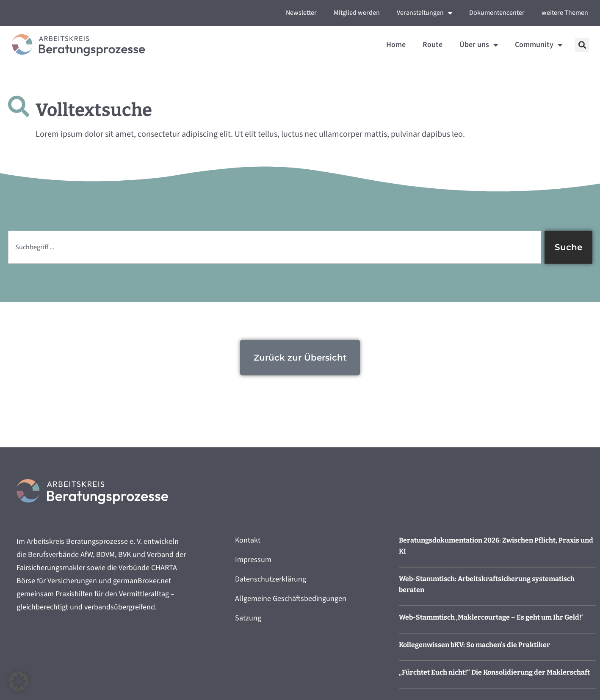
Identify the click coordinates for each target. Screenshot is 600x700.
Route (433, 45)
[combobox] (275, 247)
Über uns (479, 45)
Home (396, 45)
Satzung (248, 618)
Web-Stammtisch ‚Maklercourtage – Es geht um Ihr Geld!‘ (491, 617)
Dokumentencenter (497, 13)
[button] (582, 45)
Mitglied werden (357, 13)
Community (539, 45)
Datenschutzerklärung (271, 579)
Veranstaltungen (424, 13)
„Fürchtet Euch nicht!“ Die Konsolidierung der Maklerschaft (494, 672)
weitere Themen (565, 13)
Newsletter (301, 13)
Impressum (253, 560)
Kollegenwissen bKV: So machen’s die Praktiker (474, 645)
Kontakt (248, 540)
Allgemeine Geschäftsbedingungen (291, 599)
